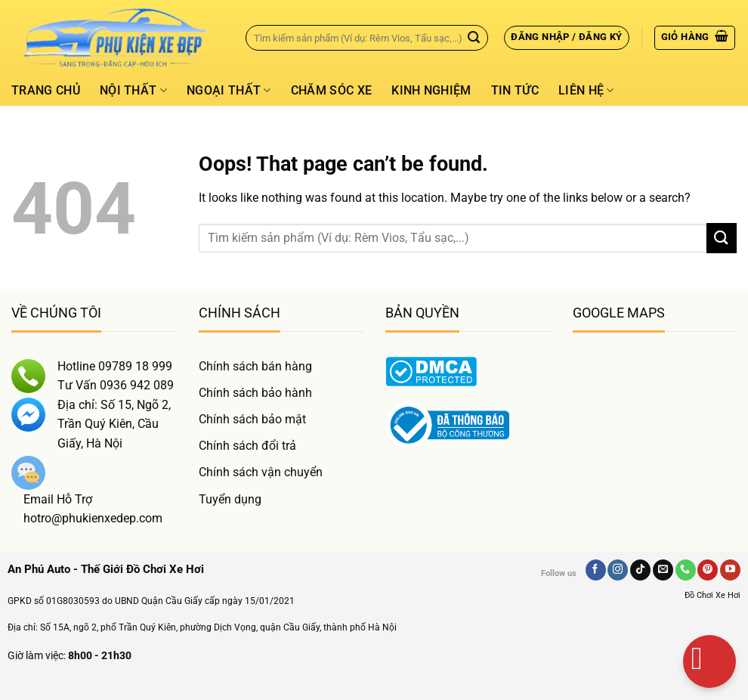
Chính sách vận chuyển (261, 472)
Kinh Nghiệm (431, 90)
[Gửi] (474, 38)
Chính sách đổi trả (247, 446)
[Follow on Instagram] (618, 570)
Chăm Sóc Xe (332, 90)
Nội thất (133, 91)
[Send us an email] (663, 570)
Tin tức (515, 90)
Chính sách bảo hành (255, 393)
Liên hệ (586, 91)
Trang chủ (46, 90)
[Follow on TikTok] (640, 570)
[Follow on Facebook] (596, 570)
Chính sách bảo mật (252, 419)
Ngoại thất (229, 91)
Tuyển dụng (230, 499)
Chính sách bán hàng (255, 366)
